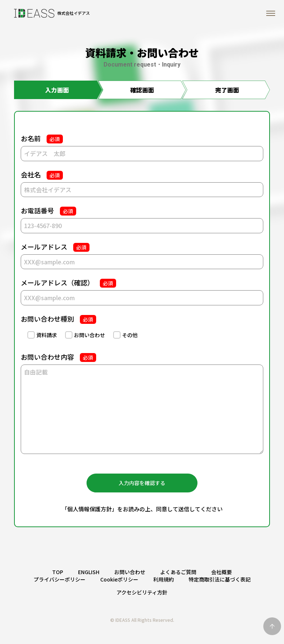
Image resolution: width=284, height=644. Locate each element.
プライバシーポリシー (60, 579)
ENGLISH (89, 572)
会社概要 (222, 572)
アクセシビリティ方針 (142, 592)
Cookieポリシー (119, 579)
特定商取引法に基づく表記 (220, 579)
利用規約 (163, 579)
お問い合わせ (130, 572)
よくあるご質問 (178, 572)
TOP (58, 572)
